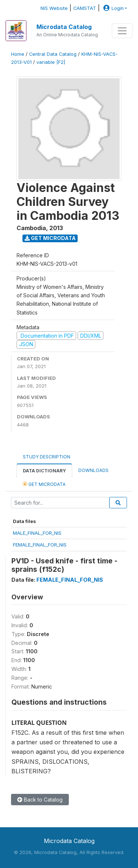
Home (18, 54)
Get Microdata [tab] (44, 484)
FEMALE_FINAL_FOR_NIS (40, 545)
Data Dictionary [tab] (44, 471)
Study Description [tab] (47, 457)
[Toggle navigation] (122, 31)
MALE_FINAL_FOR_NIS (37, 533)
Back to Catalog (40, 800)
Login (113, 8)
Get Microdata (50, 238)
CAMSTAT (85, 8)
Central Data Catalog (53, 54)
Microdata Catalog (64, 27)
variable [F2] (51, 62)
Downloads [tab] (93, 470)
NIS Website (54, 8)
